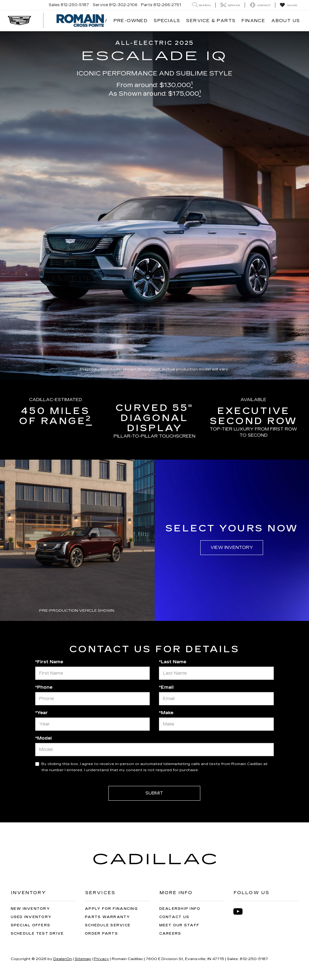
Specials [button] (167, 21)
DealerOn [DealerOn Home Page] (63, 959)
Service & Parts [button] (211, 21)
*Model (43, 738)
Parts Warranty (107, 917)
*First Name (49, 662)
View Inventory (232, 547)
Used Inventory (31, 917)
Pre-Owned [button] (131, 21)
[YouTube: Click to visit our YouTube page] (241, 911)
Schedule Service (108, 925)
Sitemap (83, 959)
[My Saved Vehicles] (288, 5)
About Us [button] (286, 21)
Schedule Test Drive (37, 934)
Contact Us (174, 917)
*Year (41, 713)
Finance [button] (253, 21)
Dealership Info (180, 909)
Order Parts (101, 934)
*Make (166, 713)
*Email (166, 687)
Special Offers (31, 925)
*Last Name (173, 662)
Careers (170, 934)
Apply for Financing (111, 909)
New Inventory (30, 909)
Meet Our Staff (179, 925)
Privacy (101, 959)
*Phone (44, 687)
